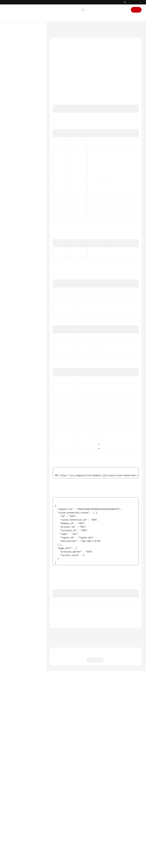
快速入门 (13, 62)
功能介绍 (59, 72)
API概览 (15, 91)
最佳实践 (13, 74)
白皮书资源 (14, 307)
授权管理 (19, 130)
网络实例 (19, 113)
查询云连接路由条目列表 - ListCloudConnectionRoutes (31, 230)
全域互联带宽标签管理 (26, 216)
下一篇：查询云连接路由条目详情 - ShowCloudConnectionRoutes (86, 824)
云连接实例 (20, 108)
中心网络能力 (22, 187)
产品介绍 (13, 51)
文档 (105, 10)
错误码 (62, 802)
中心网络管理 (22, 136)
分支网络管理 (22, 159)
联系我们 (93, 10)
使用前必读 (17, 85)
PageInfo (81, 352)
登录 (124, 10)
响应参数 (59, 93)
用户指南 (13, 68)
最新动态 (13, 45)
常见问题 (13, 274)
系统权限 (13, 318)
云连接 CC (69, 29)
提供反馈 (112, 846)
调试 (57, 77)
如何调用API (17, 96)
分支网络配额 (22, 193)
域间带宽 (19, 125)
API (13, 102)
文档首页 (56, 29)
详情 (97, 864)
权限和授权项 (18, 251)
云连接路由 (20, 221)
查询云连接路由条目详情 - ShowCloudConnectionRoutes (31, 242)
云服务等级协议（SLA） (21, 301)
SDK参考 (13, 268)
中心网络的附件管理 (25, 142)
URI (57, 83)
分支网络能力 (22, 199)
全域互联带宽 (22, 210)
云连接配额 (20, 170)
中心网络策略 (22, 153)
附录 (14, 257)
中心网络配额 (22, 182)
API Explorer (67, 132)
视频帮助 (13, 280)
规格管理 (19, 204)
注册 (136, 10)
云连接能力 (20, 176)
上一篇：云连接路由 (61, 819)
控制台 (114, 10)
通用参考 (13, 290)
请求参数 (59, 88)
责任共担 (13, 296)
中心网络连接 (22, 147)
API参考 (12, 79)
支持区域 (13, 313)
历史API (15, 262)
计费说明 (13, 57)
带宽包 (18, 119)
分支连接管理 (22, 165)
